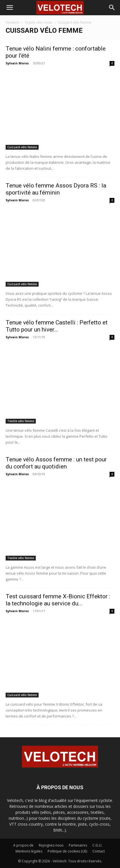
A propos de (23, 845)
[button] (10, 8)
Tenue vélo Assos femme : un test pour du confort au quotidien (56, 463)
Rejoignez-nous (51, 845)
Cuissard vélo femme (22, 147)
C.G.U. (97, 845)
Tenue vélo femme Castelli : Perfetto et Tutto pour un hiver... (57, 326)
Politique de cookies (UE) (67, 851)
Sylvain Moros (17, 63)
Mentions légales (29, 851)
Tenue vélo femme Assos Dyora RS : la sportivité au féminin (56, 189)
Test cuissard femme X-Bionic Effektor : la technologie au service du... (58, 600)
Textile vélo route (39, 22)
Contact (99, 851)
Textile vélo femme (21, 421)
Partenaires (78, 845)
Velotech (13, 22)
